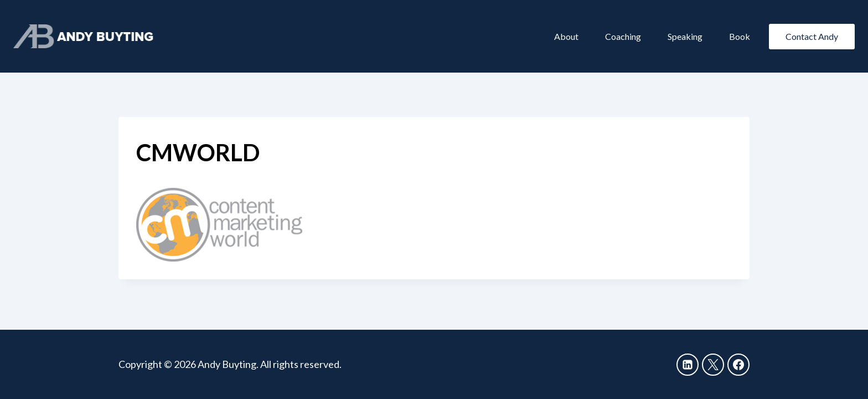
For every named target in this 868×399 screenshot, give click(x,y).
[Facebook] (738, 365)
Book (740, 36)
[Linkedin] (688, 365)
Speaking (685, 36)
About (566, 36)
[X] (713, 365)
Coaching (623, 36)
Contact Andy (812, 36)
